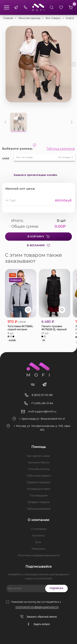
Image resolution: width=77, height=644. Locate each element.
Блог (38, 542)
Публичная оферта (39, 476)
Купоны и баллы (39, 462)
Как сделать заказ (38, 456)
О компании (39, 529)
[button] (74, 64)
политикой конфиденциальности (37, 607)
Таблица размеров (61, 149)
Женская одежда (29, 18)
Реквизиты (38, 549)
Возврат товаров (38, 502)
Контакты (38, 536)
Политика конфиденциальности (38, 555)
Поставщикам (38, 495)
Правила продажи (38, 482)
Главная (8, 18)
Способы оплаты (39, 469)
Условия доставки (38, 489)
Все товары (53, 18)
